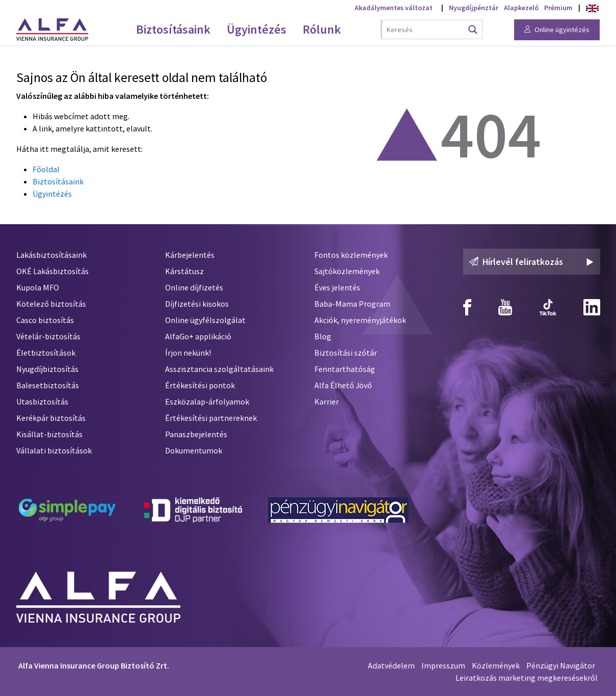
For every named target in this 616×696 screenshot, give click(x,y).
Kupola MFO (38, 287)
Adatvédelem (391, 665)
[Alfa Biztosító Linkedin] (592, 307)
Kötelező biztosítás (51, 304)
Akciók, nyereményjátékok (360, 320)
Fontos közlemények (351, 255)
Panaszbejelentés (196, 434)
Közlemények (496, 665)
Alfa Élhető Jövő (343, 385)
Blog (323, 336)
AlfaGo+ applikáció (198, 336)
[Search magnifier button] (473, 30)
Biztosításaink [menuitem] (173, 29)
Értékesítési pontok (200, 385)
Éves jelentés (337, 287)
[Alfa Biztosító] (98, 595)
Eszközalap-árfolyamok (207, 401)
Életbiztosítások (46, 353)
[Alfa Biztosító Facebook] (467, 307)
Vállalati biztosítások (54, 450)
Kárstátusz (184, 271)
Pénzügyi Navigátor (561, 665)
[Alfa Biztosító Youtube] (505, 307)
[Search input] (425, 30)
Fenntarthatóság (345, 369)
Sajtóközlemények (347, 271)
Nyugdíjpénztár (474, 8)
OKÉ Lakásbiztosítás (52, 271)
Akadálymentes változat (394, 8)
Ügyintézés (52, 194)
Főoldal (46, 169)
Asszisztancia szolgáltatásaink (219, 369)
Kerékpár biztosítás (51, 418)
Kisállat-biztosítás (49, 434)
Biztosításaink (58, 181)
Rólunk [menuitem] (322, 29)
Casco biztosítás (45, 320)
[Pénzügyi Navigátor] (338, 510)
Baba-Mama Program (352, 304)
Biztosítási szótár (346, 353)
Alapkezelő (521, 8)
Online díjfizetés (194, 287)
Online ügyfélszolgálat (205, 320)
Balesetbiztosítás (48, 385)
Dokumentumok (194, 450)
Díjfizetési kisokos (197, 304)
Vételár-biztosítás (48, 336)
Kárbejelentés (190, 255)
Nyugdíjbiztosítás (47, 369)
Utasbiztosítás (42, 401)
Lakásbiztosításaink (51, 255)
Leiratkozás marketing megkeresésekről (527, 678)
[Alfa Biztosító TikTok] (548, 307)
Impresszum (443, 665)
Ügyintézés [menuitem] (257, 29)
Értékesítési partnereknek (211, 418)
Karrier (327, 401)
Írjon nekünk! (188, 353)
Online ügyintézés (557, 30)
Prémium (558, 8)
